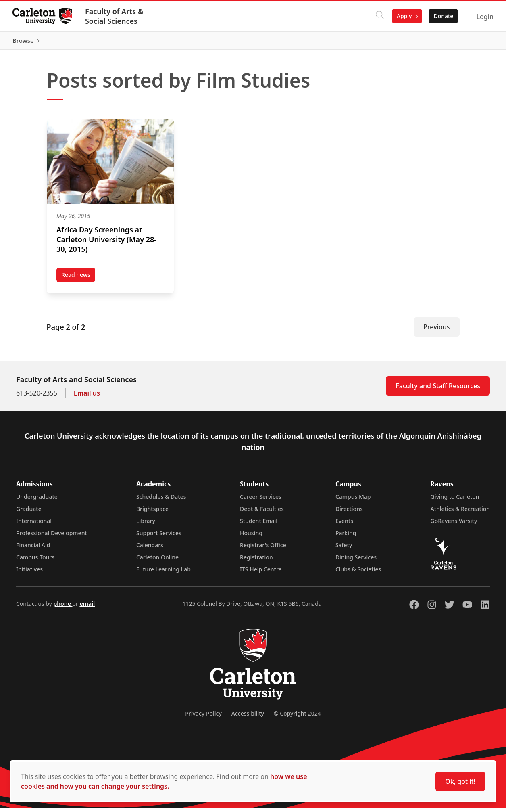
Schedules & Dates (161, 501)
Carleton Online (157, 561)
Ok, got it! (460, 781)
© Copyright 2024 (297, 717)
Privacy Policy (203, 717)
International (34, 525)
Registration (256, 561)
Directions (349, 513)
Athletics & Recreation (460, 513)
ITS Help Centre (261, 573)
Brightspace (152, 513)
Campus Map (353, 501)
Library (146, 525)
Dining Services (356, 561)
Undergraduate (37, 501)
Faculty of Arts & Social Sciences (115, 16)
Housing (251, 537)
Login (484, 17)
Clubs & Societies (358, 573)
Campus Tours (35, 561)
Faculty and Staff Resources (438, 390)
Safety (344, 549)
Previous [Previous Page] (436, 331)
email (87, 608)
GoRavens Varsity (454, 525)
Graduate (29, 513)
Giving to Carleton (455, 501)
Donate (443, 16)
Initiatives (29, 573)
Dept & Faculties (262, 513)
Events (344, 525)
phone (63, 608)
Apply (404, 16)
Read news (78, 280)
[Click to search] (379, 16)
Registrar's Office (263, 549)
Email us (87, 397)
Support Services (159, 537)
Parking (346, 537)
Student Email (259, 525)
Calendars (150, 549)
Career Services (261, 501)
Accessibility (248, 717)
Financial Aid (33, 549)
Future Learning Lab (163, 573)
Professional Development (52, 537)
